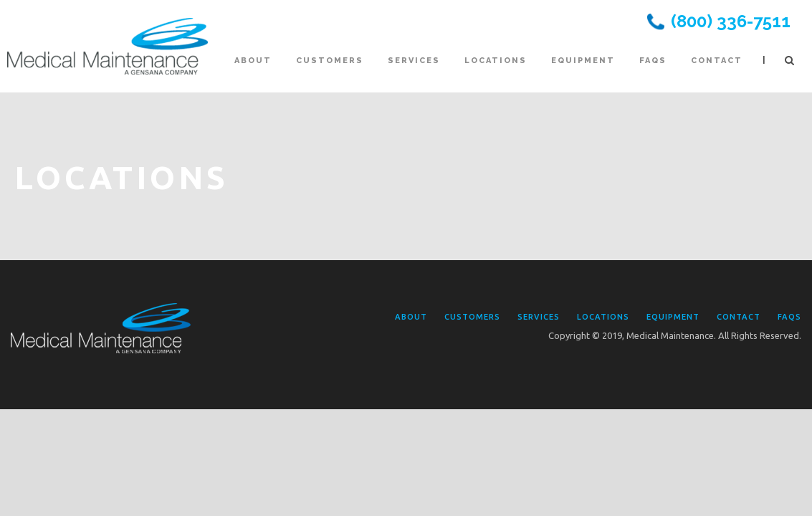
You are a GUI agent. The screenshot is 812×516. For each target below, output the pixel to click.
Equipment (583, 61)
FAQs (653, 61)
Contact (717, 61)
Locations (496, 61)
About (253, 61)
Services (414, 61)
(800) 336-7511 (731, 21)
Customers (330, 61)
